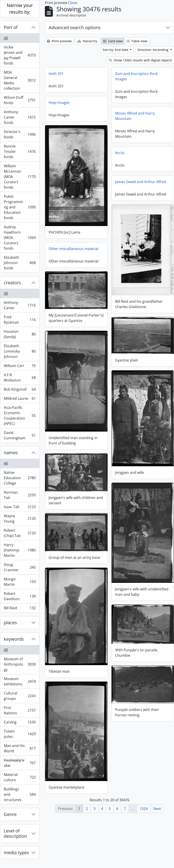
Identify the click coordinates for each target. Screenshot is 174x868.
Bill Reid (20, 609)
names (11, 453)
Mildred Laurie (20, 399)
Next (157, 809)
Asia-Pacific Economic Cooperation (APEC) (20, 416)
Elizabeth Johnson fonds (20, 263)
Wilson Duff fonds (20, 100)
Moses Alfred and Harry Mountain (135, 116)
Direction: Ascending (153, 50)
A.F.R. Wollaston (20, 377)
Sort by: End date (116, 50)
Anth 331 (56, 74)
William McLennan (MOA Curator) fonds (20, 177)
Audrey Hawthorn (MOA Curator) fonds (20, 238)
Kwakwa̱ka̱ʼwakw (20, 763)
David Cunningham (20, 435)
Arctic (120, 153)
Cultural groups (20, 696)
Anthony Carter (20, 305)
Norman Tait (20, 495)
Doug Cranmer (20, 567)
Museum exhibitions (20, 681)
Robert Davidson (20, 596)
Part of (11, 27)
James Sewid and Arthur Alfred (141, 182)
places (10, 623)
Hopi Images (59, 103)
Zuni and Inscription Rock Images (136, 76)
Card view (113, 41)
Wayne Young (20, 519)
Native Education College (20, 478)
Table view (137, 41)
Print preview (59, 41)
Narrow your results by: (20, 9)
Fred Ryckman (20, 320)
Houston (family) (20, 334)
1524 (144, 809)
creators (12, 283)
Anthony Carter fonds (20, 117)
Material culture (20, 777)
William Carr (20, 367)
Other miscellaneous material (74, 248)
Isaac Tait (20, 508)
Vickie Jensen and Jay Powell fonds (20, 55)
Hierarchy (87, 41)
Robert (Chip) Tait (20, 533)
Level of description (15, 833)
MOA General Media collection (20, 80)
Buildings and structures (20, 794)
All (6, 38)
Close (73, 3)
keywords (14, 639)
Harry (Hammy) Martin (20, 550)
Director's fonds (20, 134)
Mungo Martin (20, 582)
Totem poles (20, 734)
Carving (20, 723)
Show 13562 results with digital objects (140, 60)
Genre (10, 814)
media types (16, 853)
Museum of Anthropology (20, 664)
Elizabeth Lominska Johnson (20, 351)
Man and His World (20, 748)
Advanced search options (75, 27)
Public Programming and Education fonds (20, 207)
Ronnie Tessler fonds (20, 151)
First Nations (20, 710)
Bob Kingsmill (20, 390)
